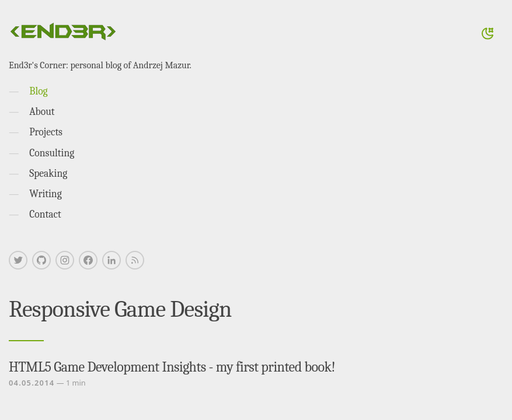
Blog (38, 91)
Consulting (52, 153)
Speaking (48, 173)
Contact (45, 214)
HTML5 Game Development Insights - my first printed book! (172, 367)
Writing (46, 194)
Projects (46, 132)
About (42, 111)
